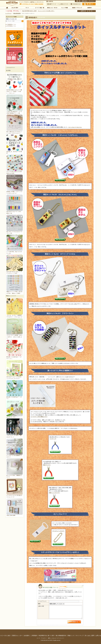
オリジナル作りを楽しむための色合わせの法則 (15, 172)
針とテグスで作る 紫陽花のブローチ (15, 475)
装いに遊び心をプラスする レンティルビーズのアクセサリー (15, 132)
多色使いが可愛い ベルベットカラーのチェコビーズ (15, 192)
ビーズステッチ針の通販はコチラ (39, 417)
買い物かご (89, 4)
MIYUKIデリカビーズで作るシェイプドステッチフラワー (15, 377)
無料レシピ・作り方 (52, 8)
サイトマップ (92, 1)
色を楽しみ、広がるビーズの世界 (15, 152)
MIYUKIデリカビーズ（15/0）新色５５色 (15, 212)
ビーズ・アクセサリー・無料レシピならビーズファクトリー (50, 638)
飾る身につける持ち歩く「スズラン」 (15, 397)
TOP (7, 8)
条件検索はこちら (12, 26)
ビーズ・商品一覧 (40, 8)
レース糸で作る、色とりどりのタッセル (15, 252)
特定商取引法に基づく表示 (46, 636)
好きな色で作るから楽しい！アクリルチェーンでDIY (15, 272)
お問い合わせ (84, 1)
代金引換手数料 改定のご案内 (29, 11)
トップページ (8, 13)
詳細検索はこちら (12, 24)
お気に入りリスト (64, 4)
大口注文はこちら (76, 4)
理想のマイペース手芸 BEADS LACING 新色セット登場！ (15, 292)
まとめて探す (15, 8)
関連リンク (71, 636)
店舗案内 (89, 8)
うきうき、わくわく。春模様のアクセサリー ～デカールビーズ (15, 315)
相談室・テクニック (77, 8)
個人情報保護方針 (61, 636)
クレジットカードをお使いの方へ (46, 11)
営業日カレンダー (17, 636)
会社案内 (27, 636)
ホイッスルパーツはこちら (75, 127)
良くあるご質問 (90, 636)
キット (27, 8)
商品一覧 (78, 1)
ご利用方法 (50, 1)
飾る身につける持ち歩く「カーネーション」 (15, 357)
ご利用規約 (34, 636)
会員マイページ (52, 4)
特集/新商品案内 (17, 13)
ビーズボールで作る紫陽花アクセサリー (15, 455)
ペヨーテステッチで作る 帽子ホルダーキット (15, 435)
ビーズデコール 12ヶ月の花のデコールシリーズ (15, 495)
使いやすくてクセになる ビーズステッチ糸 (15, 232)
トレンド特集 (65, 8)
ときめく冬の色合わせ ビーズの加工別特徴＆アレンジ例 (15, 112)
